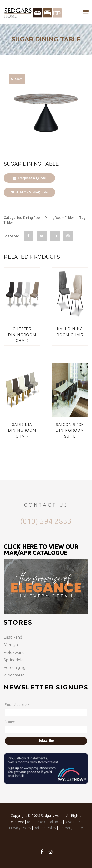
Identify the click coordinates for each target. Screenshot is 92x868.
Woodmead (14, 675)
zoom (17, 79)
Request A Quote (29, 178)
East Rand (13, 637)
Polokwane (14, 652)
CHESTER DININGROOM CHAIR (22, 335)
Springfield (14, 660)
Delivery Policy (71, 828)
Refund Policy (45, 828)
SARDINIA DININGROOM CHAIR (22, 430)
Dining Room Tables (59, 218)
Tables (9, 223)
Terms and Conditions (45, 822)
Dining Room (33, 218)
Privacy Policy (20, 828)
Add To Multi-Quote (29, 192)
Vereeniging (14, 667)
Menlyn (11, 645)
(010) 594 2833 (46, 521)
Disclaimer (73, 822)
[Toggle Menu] (86, 12)
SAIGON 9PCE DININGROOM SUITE (70, 430)
